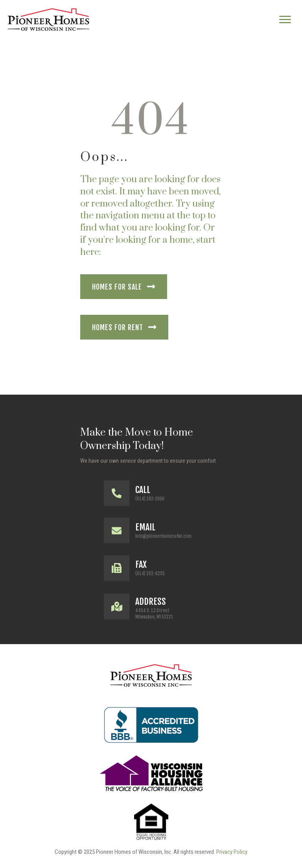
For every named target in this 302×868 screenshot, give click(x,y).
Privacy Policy (232, 852)
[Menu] (285, 20)
